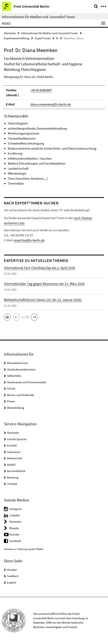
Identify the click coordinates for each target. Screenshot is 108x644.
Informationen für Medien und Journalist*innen (38, 17)
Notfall (11, 465)
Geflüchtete (14, 376)
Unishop (12, 484)
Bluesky (14, 528)
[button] (7, 317)
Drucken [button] (12, 570)
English (12, 582)
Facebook (15, 541)
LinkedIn (15, 515)
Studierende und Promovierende (26, 382)
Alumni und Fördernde (20, 395)
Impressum (14, 452)
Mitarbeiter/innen (18, 363)
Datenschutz (15, 458)
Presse (11, 401)
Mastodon (15, 522)
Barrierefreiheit (16, 471)
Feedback (13, 576)
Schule (11, 388)
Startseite (10, 33)
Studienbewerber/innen (21, 369)
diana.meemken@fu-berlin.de (51, 104)
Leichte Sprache (17, 439)
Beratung (13, 477)
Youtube (14, 534)
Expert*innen (43, 38)
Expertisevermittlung (17, 38)
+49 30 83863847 (41, 90)
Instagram (16, 509)
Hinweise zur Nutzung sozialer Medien (24, 549)
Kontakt (12, 445)
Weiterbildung (16, 408)
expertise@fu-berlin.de (29, 240)
